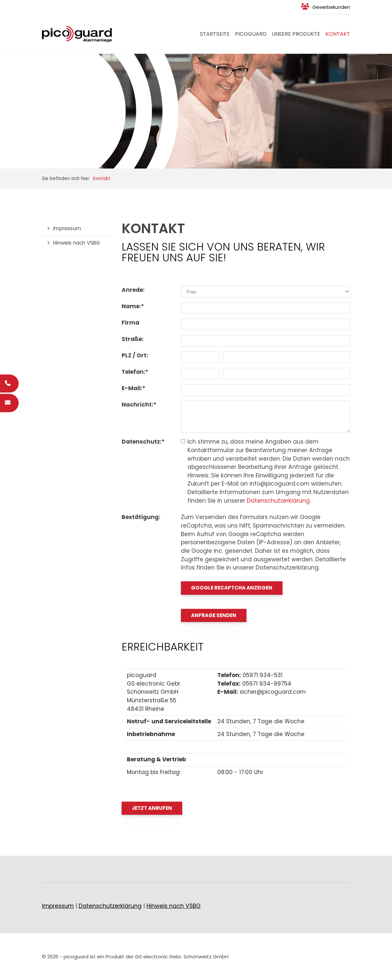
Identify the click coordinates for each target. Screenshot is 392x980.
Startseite (215, 34)
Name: (133, 306)
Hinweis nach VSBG (77, 243)
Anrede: (133, 290)
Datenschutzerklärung (278, 501)
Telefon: (135, 372)
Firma (130, 323)
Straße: (133, 339)
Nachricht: (139, 405)
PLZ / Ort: (135, 355)
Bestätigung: (141, 517)
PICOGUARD (251, 34)
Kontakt (338, 34)
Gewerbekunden (331, 7)
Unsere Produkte (296, 34)
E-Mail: (133, 388)
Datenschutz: (143, 442)
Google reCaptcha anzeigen (232, 588)
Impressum (67, 228)
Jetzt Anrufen (152, 808)
